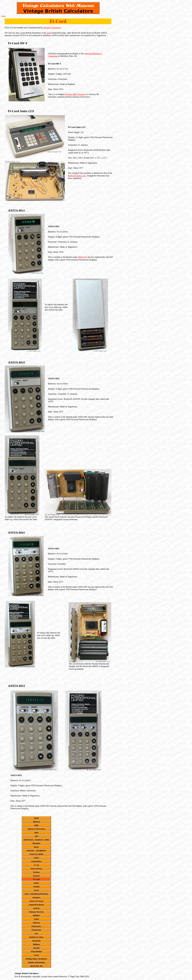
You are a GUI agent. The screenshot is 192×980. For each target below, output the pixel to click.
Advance (75, 94)
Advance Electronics (52, 28)
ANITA (82, 257)
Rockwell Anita (77, 176)
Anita (49, 33)
